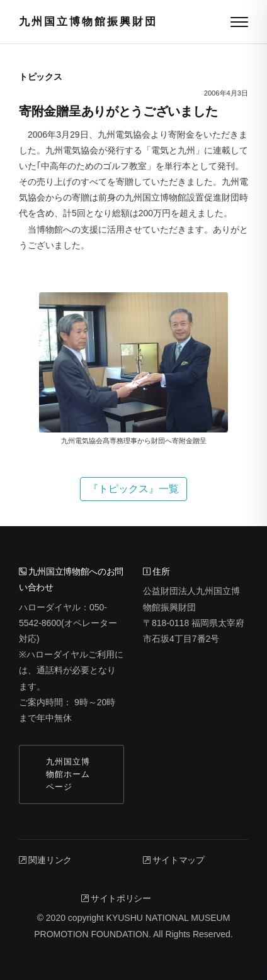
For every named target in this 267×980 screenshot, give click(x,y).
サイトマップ (174, 860)
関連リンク (45, 860)
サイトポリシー (116, 898)
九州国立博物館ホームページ (68, 774)
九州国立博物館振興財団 (88, 21)
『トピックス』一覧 (133, 489)
